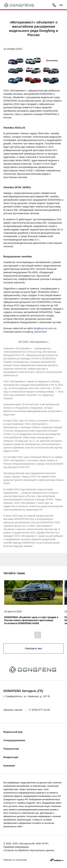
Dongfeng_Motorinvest (35, 332)
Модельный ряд (13, 732)
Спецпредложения (14, 740)
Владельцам (11, 757)
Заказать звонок (13, 710)
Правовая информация (16, 847)
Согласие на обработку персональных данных (29, 850)
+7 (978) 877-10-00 (39, 710)
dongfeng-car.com (43, 328)
